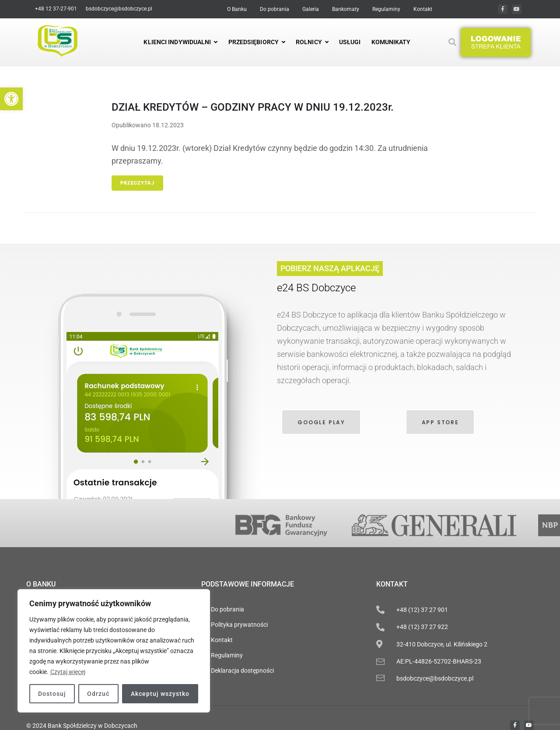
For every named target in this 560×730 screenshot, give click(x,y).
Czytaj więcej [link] (68, 672)
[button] (496, 42)
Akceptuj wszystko (160, 694)
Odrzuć (98, 694)
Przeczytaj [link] (137, 183)
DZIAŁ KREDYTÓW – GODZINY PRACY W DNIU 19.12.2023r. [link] (253, 107)
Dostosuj (52, 694)
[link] (11, 99)
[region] (114, 651)
